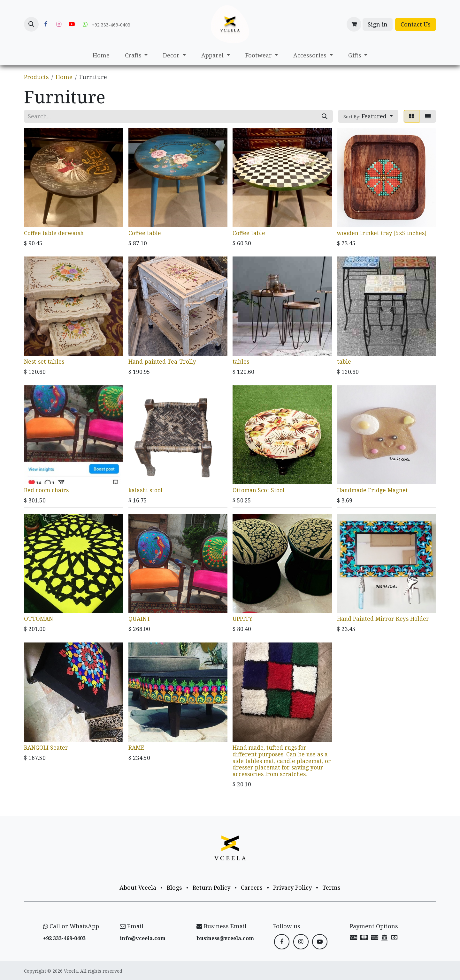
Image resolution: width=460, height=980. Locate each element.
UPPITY (242, 619)
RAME (136, 747)
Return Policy (211, 887)
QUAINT (139, 619)
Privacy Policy (292, 887)
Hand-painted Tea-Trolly (162, 361)
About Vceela (138, 887)
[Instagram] (59, 24)
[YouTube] (72, 24)
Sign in (378, 24)
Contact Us (416, 24)
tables (241, 361)
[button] (31, 24)
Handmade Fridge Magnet (372, 490)
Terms (331, 887)
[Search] (325, 116)
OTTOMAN (38, 619)
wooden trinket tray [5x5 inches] (382, 233)
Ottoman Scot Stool (259, 490)
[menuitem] (101, 55)
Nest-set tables (44, 361)
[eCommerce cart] (354, 24)
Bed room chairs (46, 490)
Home (64, 77)
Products (36, 77)
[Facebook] (46, 24)
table (344, 361)
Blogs (174, 887)
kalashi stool (146, 490)
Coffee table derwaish (54, 233)
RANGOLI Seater (46, 747)
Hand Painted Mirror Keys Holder (383, 619)
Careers (252, 887)
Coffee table (145, 233)
